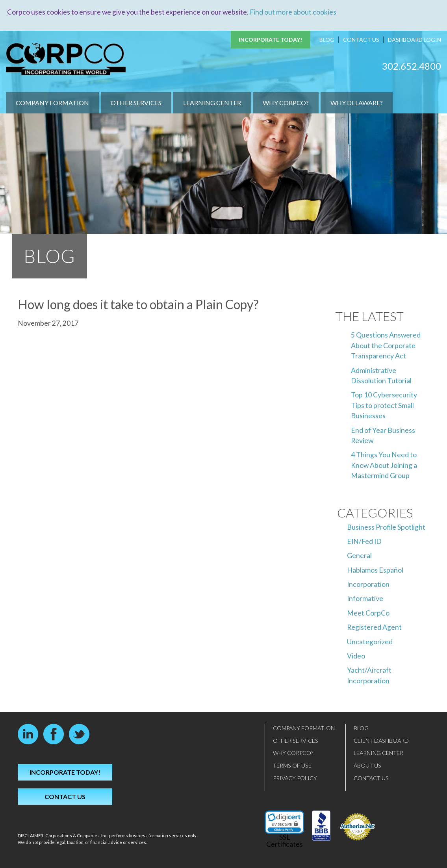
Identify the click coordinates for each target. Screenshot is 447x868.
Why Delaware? (357, 103)
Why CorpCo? (286, 103)
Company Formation (52, 103)
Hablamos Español (375, 570)
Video (356, 656)
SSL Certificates (285, 841)
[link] (284, 822)
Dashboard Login (415, 40)
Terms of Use (292, 765)
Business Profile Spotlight (386, 527)
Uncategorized (370, 641)
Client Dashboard (381, 740)
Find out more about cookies (293, 12)
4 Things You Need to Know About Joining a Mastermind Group (384, 465)
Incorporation (368, 584)
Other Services (136, 103)
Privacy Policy (295, 778)
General (359, 555)
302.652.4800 (412, 66)
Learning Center (212, 103)
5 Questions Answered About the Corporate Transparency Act (386, 345)
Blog (327, 40)
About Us (367, 765)
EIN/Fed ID (364, 541)
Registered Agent (374, 627)
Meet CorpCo (368, 613)
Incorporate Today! (271, 40)
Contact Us (361, 40)
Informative (365, 598)
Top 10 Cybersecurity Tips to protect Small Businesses (384, 405)
